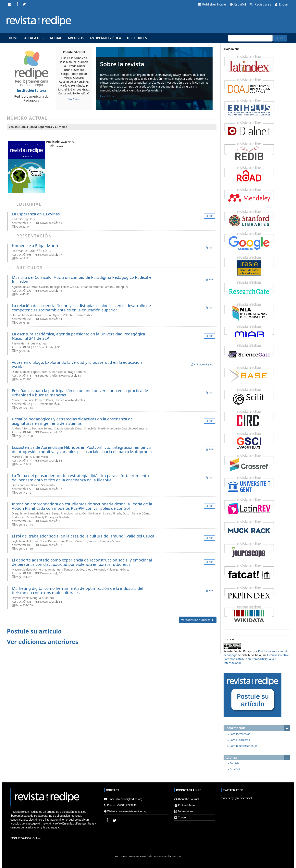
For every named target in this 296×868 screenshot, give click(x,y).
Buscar (280, 38)
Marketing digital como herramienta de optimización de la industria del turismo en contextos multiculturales (78, 591)
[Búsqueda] (250, 38)
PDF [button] (211, 216)
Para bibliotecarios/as (243, 746)
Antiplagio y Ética (105, 38)
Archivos (76, 38)
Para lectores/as (240, 734)
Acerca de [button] (34, 38)
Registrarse (260, 4)
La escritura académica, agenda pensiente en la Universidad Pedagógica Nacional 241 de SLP (78, 336)
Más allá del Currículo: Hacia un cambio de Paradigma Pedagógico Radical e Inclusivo (82, 280)
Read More (107, 96)
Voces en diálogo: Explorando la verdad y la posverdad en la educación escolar (77, 365)
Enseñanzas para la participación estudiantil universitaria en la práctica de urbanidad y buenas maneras (80, 393)
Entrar (282, 4)
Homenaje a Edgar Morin (35, 246)
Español (238, 4)
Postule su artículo (34, 631)
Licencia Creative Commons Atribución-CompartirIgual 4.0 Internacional (256, 659)
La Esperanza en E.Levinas (36, 214)
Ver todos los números (197, 620)
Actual (56, 38)
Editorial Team (187, 805)
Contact (183, 817)
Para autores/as (239, 740)
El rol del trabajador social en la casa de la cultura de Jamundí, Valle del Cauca (83, 536)
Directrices (137, 38)
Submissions (185, 811)
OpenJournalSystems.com (169, 856)
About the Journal (188, 799)
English (234, 763)
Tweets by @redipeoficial (237, 798)
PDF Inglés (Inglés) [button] (203, 364)
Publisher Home (212, 4)
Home (14, 38)
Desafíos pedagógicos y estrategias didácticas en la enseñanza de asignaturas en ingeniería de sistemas (72, 421)
